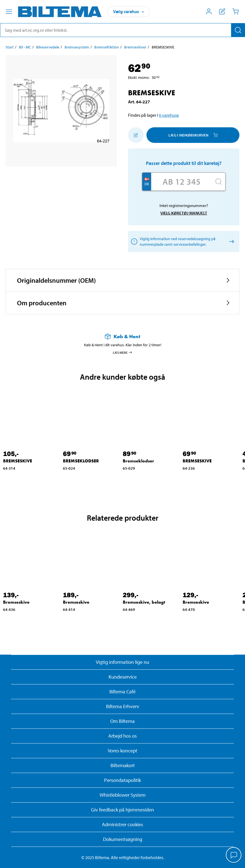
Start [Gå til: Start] (10, 47)
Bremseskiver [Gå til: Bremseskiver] (135, 47)
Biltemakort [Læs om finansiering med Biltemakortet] (123, 765)
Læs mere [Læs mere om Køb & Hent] (123, 352)
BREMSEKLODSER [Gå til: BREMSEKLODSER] (81, 461)
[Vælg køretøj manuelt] (231, 242)
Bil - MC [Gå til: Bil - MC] (25, 47)
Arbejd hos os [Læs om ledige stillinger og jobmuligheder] (122, 736)
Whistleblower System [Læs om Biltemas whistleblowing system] (123, 795)
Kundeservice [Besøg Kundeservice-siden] (123, 677)
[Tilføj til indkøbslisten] (136, 135)
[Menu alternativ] (9, 12)
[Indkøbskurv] (236, 11)
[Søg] (238, 30)
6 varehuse (169, 115)
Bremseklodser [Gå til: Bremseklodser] (139, 461)
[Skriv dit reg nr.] (182, 182)
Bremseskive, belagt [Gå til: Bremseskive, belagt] (144, 602)
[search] (122, 30)
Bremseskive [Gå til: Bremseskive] (16, 602)
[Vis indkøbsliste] (222, 11)
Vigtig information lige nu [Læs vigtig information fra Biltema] (122, 662)
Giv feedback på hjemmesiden (122, 810)
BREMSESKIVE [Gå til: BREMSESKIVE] (18, 461)
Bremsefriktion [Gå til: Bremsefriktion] (107, 47)
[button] (122, 280)
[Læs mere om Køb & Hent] (122, 336)
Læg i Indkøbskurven (193, 135)
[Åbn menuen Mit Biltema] (209, 11)
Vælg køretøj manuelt (184, 213)
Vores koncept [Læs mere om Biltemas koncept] (122, 751)
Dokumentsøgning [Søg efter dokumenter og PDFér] (123, 839)
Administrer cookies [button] (122, 824)
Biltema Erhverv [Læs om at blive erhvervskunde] (123, 706)
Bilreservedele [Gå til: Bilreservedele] (48, 47)
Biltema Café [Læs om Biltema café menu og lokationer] (122, 692)
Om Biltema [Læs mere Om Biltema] (122, 721)
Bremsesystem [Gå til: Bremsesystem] (77, 47)
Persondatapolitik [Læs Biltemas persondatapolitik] (122, 780)
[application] (234, 855)
